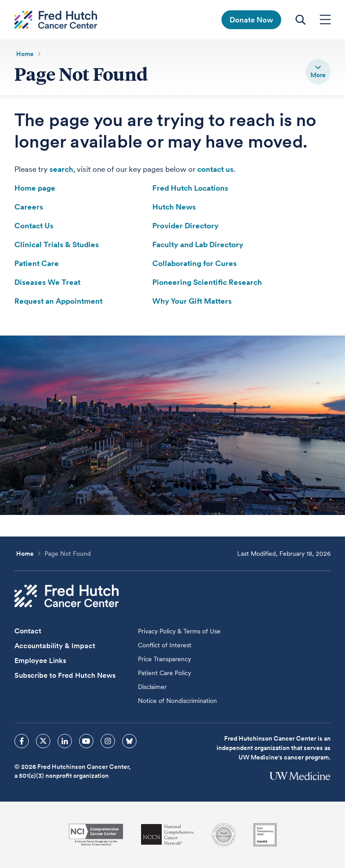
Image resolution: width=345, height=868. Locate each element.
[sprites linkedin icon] (65, 741)
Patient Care (37, 263)
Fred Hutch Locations (190, 188)
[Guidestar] (265, 835)
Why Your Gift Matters (192, 301)
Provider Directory (186, 226)
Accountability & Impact (55, 646)
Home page (35, 188)
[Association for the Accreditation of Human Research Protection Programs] (224, 835)
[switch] (318, 72)
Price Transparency (164, 659)
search (61, 169)
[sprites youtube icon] (86, 741)
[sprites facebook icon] (22, 741)
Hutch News (174, 207)
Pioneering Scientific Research (207, 282)
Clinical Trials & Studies (57, 244)
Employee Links (40, 661)
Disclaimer (152, 687)
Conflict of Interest (165, 645)
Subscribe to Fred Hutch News (65, 675)
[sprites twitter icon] (43, 741)
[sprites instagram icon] (108, 741)
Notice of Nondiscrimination (177, 701)
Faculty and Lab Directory (198, 244)
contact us (215, 169)
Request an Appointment (58, 301)
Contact (28, 631)
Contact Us (34, 226)
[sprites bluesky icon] (129, 741)
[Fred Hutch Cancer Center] (66, 596)
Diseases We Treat (47, 282)
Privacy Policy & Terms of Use (179, 631)
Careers (29, 207)
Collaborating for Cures (195, 263)
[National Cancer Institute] (96, 835)
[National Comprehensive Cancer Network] (168, 835)
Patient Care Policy (164, 673)
